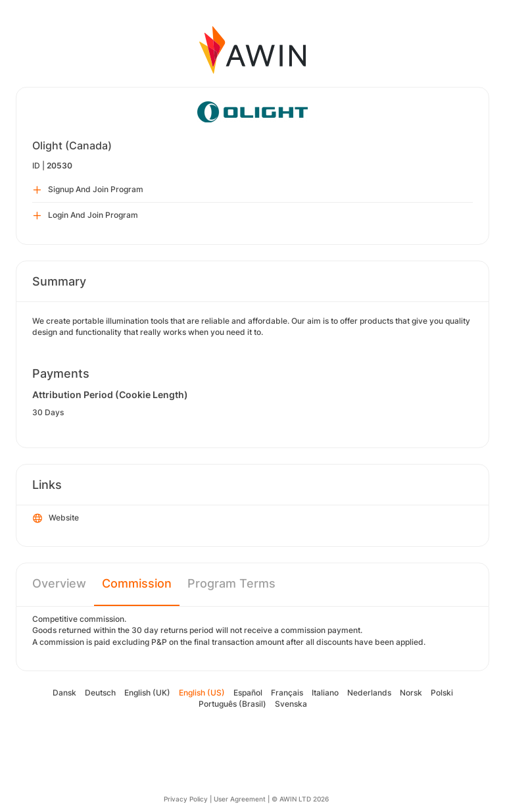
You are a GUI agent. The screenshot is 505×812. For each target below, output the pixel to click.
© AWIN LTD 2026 (300, 799)
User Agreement (240, 799)
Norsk (411, 693)
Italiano (325, 693)
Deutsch (100, 693)
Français (287, 693)
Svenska (291, 704)
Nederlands (369, 693)
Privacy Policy (186, 799)
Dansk (64, 693)
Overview (59, 583)
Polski (442, 693)
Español (248, 693)
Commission (137, 583)
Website (56, 519)
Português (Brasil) (232, 704)
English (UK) (147, 693)
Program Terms (231, 583)
